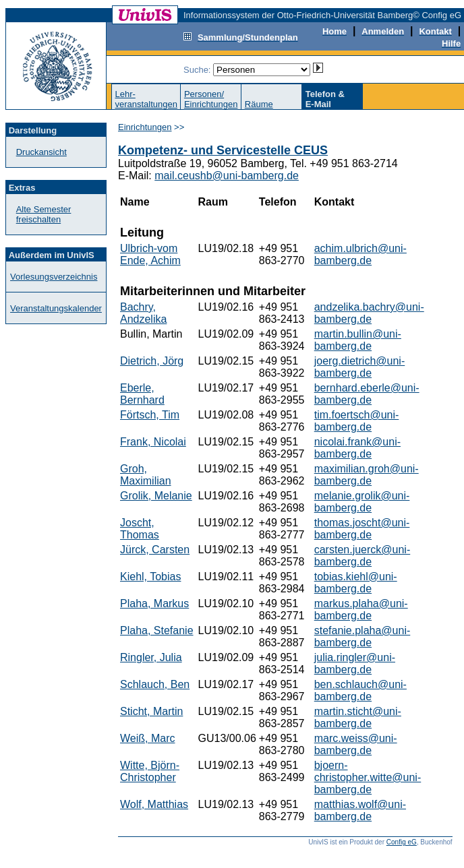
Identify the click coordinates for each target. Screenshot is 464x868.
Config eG (402, 842)
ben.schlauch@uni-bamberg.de (360, 690)
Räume (259, 104)
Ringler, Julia (151, 657)
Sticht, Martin (151, 711)
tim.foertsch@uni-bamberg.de (357, 421)
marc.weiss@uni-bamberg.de (356, 744)
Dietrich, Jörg (152, 361)
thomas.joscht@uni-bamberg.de (362, 529)
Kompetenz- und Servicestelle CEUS (223, 150)
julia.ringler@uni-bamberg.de (355, 663)
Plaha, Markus (154, 603)
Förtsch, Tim (150, 415)
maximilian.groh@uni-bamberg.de (367, 475)
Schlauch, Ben (155, 684)
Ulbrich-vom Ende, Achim (150, 254)
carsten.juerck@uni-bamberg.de (362, 556)
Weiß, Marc (147, 738)
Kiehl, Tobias (150, 577)
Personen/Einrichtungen (211, 99)
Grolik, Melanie (156, 496)
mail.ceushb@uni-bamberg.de (227, 176)
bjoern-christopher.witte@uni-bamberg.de (368, 777)
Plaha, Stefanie (157, 630)
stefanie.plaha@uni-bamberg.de (362, 637)
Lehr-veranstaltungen (146, 99)
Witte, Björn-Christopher (150, 771)
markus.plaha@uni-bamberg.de (361, 610)
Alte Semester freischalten (44, 214)
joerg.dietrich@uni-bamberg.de (360, 367)
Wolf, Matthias (154, 804)
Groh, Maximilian (146, 475)
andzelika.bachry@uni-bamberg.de (369, 313)
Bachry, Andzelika (143, 313)
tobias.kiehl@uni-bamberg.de (356, 583)
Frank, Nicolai (153, 442)
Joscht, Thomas (140, 529)
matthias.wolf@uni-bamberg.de (360, 810)
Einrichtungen (145, 127)
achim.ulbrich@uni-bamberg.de (360, 254)
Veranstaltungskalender (56, 308)
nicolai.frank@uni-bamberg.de (357, 448)
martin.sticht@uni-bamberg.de (358, 717)
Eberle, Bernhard (142, 394)
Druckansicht (41, 152)
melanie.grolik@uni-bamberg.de (362, 502)
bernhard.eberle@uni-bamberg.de (367, 394)
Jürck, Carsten (155, 550)
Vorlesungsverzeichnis (54, 277)
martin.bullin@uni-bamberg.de (358, 340)
